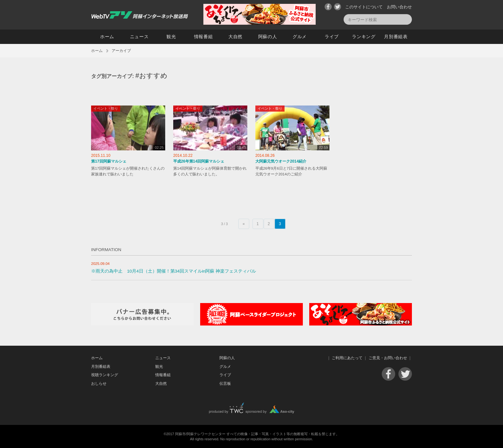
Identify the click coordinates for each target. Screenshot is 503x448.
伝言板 (225, 384)
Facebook (328, 7)
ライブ (332, 37)
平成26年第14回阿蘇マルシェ (199, 161)
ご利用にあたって (347, 358)
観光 (171, 37)
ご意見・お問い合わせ (388, 358)
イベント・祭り (106, 108)
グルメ (300, 37)
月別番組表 (396, 37)
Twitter (337, 7)
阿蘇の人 (268, 37)
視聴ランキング (105, 375)
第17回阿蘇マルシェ (109, 161)
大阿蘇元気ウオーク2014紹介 (281, 161)
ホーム (107, 37)
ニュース (139, 37)
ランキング (364, 37)
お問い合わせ (399, 7)
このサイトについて (364, 7)
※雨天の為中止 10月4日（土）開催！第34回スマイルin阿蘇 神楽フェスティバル (174, 271)
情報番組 (204, 37)
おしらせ (99, 384)
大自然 (235, 37)
